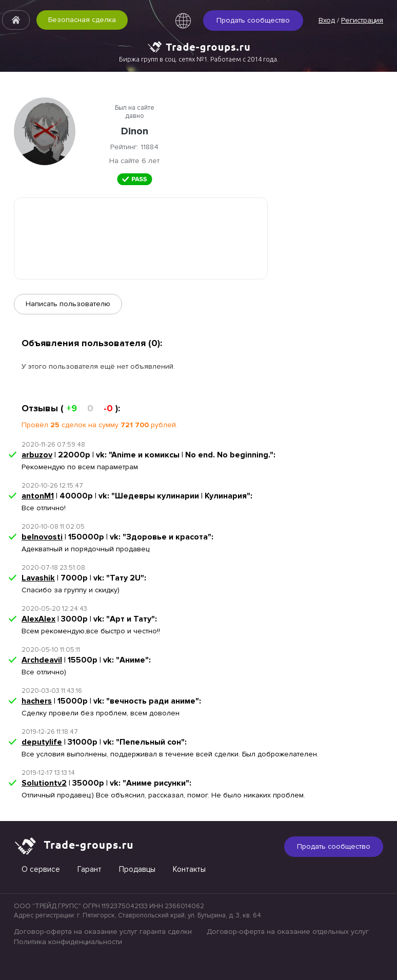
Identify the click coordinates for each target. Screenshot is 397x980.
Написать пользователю (68, 304)
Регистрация (362, 20)
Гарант (90, 869)
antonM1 (38, 496)
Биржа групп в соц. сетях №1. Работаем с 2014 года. (199, 59)
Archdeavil (42, 660)
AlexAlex (38, 619)
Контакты (189, 869)
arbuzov (37, 455)
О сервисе (41, 869)
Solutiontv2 (44, 783)
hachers (37, 701)
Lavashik (38, 578)
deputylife (42, 742)
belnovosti (42, 537)
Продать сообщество (253, 20)
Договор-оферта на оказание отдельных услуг (288, 932)
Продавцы (137, 869)
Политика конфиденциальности (68, 942)
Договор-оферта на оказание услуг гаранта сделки (103, 932)
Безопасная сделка (82, 20)
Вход (327, 20)
